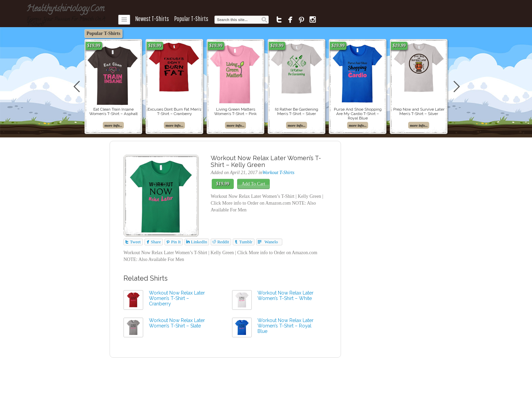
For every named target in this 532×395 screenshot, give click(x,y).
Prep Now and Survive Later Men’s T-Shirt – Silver (419, 111)
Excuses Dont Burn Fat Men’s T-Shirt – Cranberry (174, 111)
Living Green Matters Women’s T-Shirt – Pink (235, 111)
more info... (113, 125)
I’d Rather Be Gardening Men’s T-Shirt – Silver (297, 111)
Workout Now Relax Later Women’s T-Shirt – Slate (177, 323)
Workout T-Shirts (278, 173)
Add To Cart (253, 184)
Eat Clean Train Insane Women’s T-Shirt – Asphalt (113, 111)
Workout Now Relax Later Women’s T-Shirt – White (286, 296)
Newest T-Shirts (152, 19)
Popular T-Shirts (191, 19)
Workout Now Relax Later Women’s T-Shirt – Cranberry (177, 298)
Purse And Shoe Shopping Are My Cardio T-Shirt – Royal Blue (358, 114)
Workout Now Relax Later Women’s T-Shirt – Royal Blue (286, 326)
